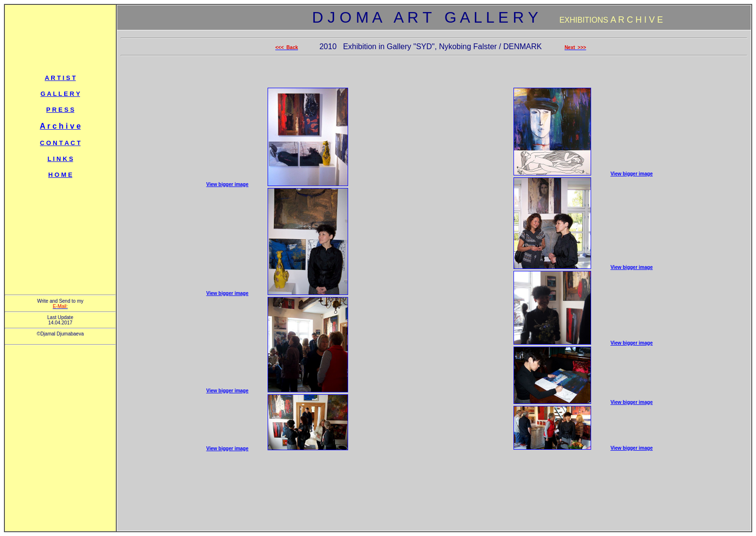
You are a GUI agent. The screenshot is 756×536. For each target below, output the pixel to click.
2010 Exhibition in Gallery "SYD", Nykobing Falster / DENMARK (431, 47)
